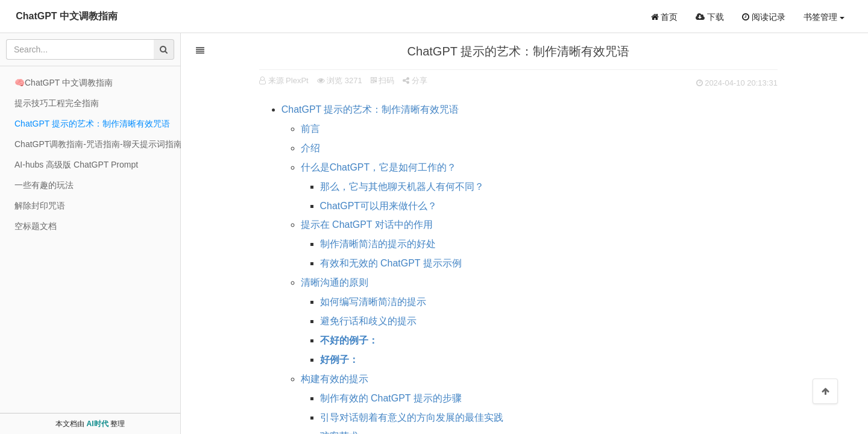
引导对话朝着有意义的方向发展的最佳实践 (412, 417)
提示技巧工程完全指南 (57, 103)
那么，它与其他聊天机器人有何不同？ (402, 187)
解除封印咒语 (40, 206)
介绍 (310, 148)
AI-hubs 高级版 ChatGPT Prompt (76, 165)
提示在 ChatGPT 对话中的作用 (367, 225)
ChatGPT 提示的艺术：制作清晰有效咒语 (370, 109)
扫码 (383, 80)
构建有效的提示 (335, 379)
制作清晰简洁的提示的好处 (378, 244)
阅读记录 (764, 17)
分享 (415, 80)
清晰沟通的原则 (335, 282)
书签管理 (824, 17)
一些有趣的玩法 (44, 185)
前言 (310, 129)
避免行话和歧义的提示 (368, 321)
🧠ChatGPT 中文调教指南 (64, 83)
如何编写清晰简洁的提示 (373, 302)
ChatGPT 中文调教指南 (67, 16)
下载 (710, 17)
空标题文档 (36, 226)
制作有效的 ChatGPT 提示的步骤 (391, 398)
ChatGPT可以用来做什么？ (379, 206)
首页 (665, 17)
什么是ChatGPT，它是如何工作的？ (379, 167)
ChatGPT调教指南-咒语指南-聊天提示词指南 (98, 144)
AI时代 (98, 424)
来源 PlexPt (288, 80)
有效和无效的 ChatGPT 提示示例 (391, 263)
